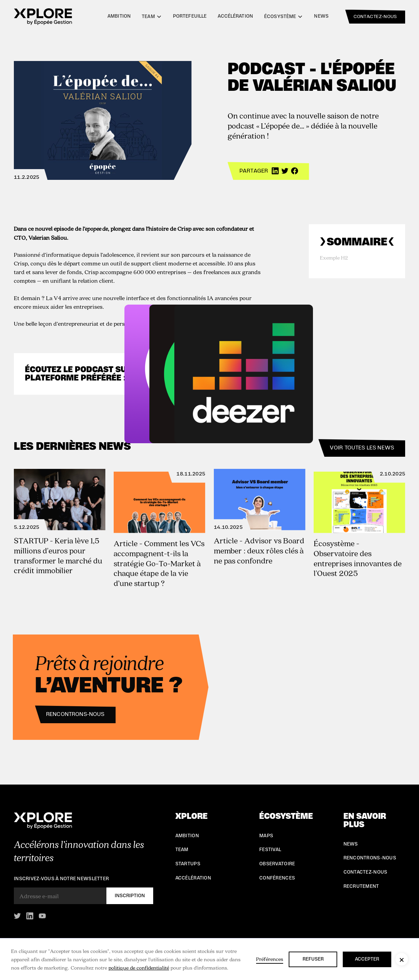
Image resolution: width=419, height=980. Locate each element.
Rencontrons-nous (71, 714)
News (321, 16)
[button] (402, 959)
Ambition (119, 16)
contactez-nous (375, 17)
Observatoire (277, 864)
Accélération (235, 16)
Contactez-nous (365, 872)
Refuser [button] (313, 959)
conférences (277, 878)
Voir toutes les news (362, 448)
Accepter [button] (367, 959)
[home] (43, 17)
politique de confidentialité (139, 968)
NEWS (351, 844)
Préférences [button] (270, 959)
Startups (188, 864)
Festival (270, 850)
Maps (266, 836)
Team (182, 850)
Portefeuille (190, 16)
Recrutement (361, 886)
